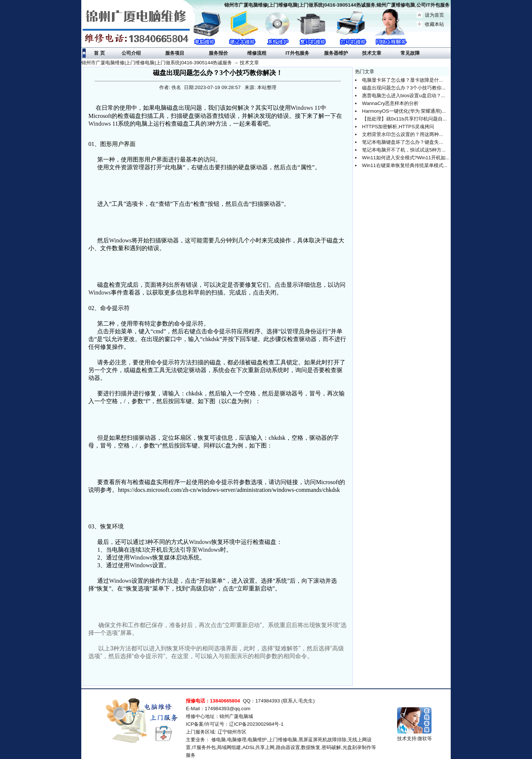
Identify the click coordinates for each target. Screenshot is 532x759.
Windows (302, 108)
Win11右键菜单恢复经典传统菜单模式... (405, 165)
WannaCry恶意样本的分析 (390, 103)
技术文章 (249, 63)
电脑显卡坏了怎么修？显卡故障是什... (403, 80)
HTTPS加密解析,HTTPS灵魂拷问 (398, 127)
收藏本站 (434, 24)
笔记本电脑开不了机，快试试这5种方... (404, 150)
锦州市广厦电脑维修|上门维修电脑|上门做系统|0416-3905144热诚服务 (157, 63)
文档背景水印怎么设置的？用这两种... (403, 134)
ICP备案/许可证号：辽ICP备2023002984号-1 (235, 724)
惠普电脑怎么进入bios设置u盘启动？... (404, 96)
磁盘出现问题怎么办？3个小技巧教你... (404, 88)
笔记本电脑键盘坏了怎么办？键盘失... (403, 142)
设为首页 (434, 15)
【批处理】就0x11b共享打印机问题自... (404, 119)
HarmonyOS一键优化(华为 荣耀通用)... (404, 111)
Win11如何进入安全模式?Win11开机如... (406, 158)
